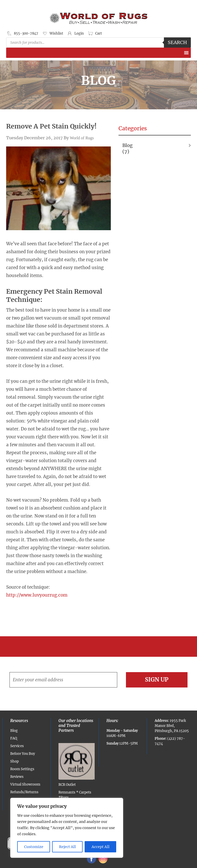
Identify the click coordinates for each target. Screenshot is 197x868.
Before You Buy (23, 754)
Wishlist (56, 33)
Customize (34, 847)
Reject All (67, 847)
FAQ (14, 738)
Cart (98, 33)
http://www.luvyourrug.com (37, 595)
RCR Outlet (77, 765)
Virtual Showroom (25, 784)
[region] (67, 828)
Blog (127, 145)
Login (79, 33)
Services (17, 746)
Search (177, 42)
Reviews (17, 777)
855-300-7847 (26, 33)
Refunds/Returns (24, 792)
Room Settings (22, 769)
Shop (14, 761)
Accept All (101, 847)
